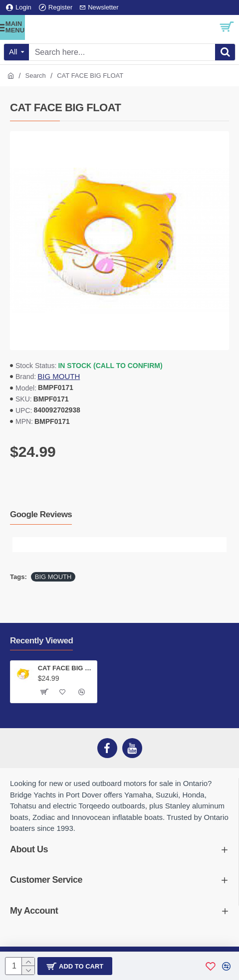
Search (36, 76)
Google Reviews (41, 514)
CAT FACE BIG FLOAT (66, 668)
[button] (20, 545)
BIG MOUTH (59, 376)
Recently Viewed (41, 641)
